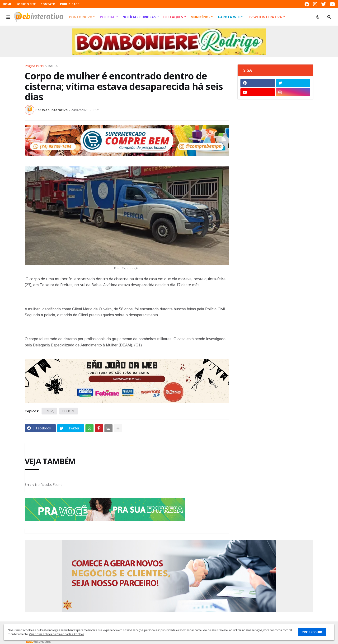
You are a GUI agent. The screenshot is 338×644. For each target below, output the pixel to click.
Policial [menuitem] (107, 17)
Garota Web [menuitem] (229, 17)
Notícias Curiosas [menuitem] (139, 17)
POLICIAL (69, 411)
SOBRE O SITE (26, 4)
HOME (7, 4)
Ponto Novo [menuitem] (81, 17)
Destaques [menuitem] (173, 17)
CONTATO (48, 4)
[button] (8, 17)
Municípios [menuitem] (200, 17)
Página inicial (35, 66)
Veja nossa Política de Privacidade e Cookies (56, 634)
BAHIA (53, 66)
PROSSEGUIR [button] (312, 632)
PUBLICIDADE (70, 4)
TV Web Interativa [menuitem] (265, 17)
